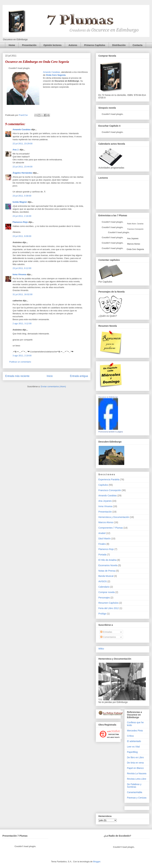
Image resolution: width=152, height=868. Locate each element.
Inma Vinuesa (19, 274)
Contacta (137, 45)
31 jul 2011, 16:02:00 (22, 294)
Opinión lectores (52, 45)
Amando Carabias (51, 72)
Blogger (97, 862)
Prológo (102, 614)
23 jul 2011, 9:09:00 (22, 236)
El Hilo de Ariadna (107, 560)
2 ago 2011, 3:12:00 (22, 323)
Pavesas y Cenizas (137, 798)
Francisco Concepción (110, 490)
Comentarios (108, 637)
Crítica (130, 736)
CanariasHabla (135, 792)
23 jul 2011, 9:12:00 (22, 268)
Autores (73, 45)
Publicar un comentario (20, 362)
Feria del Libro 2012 (109, 608)
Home (12, 45)
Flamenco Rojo (20, 222)
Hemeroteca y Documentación (114, 517)
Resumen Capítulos (108, 603)
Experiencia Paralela (109, 479)
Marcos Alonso (133, 244)
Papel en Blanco (135, 768)
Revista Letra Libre (137, 779)
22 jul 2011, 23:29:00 (22, 144)
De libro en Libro (135, 757)
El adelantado (134, 741)
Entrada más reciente (17, 376)
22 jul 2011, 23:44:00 (22, 167)
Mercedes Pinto (135, 731)
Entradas (106, 632)
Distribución (119, 45)
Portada (102, 555)
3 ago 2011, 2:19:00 (22, 356)
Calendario (104, 587)
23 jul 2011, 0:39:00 (22, 196)
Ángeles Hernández (22, 173)
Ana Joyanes (133, 239)
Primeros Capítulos (95, 45)
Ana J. (16, 150)
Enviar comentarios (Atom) (53, 386)
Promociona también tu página (111, 432)
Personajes (104, 598)
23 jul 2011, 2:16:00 (22, 216)
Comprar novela (107, 592)
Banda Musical (106, 576)
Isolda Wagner (20, 202)
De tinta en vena (135, 763)
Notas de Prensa (107, 571)
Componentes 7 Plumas (111, 528)
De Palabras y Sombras (134, 786)
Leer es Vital (133, 747)
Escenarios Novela (108, 565)
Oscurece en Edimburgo (108, 397)
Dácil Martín (105, 539)
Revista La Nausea (137, 773)
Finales (102, 544)
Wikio (101, 649)
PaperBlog (132, 752)
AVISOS (103, 581)
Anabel (102, 533)
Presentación (29, 45)
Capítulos (103, 485)
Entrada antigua (79, 376)
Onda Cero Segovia (56, 75)
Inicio (50, 376)
